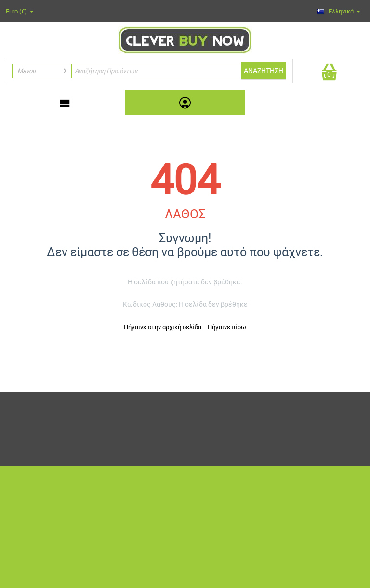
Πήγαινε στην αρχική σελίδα (163, 327)
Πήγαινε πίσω (227, 327)
